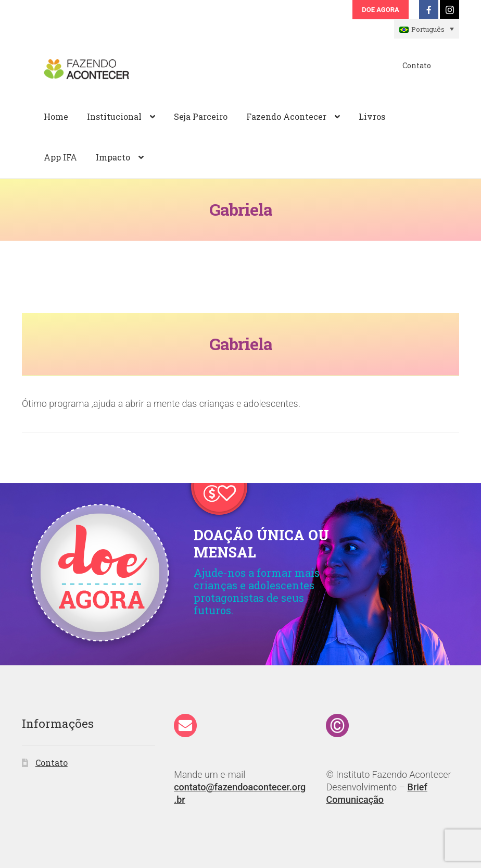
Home (56, 116)
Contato (417, 65)
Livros (372, 116)
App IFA (60, 157)
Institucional (114, 116)
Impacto (113, 157)
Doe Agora (380, 10)
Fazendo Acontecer (286, 116)
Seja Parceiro (201, 116)
